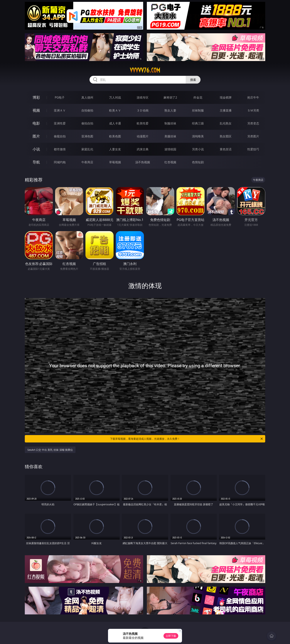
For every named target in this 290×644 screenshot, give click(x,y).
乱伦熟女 (226, 123)
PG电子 (60, 97)
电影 (36, 123)
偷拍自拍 (87, 123)
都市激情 (60, 149)
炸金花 (198, 97)
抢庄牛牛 (253, 97)
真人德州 (87, 97)
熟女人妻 (170, 110)
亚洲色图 (87, 136)
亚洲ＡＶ (60, 110)
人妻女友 (115, 149)
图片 (36, 136)
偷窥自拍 (60, 136)
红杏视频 (170, 162)
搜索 (193, 80)
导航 (36, 162)
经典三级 (198, 123)
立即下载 (171, 636)
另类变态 (253, 123)
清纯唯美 (198, 136)
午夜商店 (87, 162)
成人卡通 (115, 123)
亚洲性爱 (60, 123)
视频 (36, 110)
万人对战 (115, 97)
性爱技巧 (253, 149)
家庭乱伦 (87, 149)
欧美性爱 (143, 123)
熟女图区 (226, 136)
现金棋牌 (226, 97)
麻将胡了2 (170, 97)
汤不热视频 (143, 162)
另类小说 (198, 149)
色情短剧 (198, 162)
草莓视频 (115, 162)
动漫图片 (143, 136)
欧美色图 (115, 136)
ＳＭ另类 (253, 110)
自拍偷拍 (87, 110)
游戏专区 (143, 97)
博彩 (36, 97)
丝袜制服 (198, 110)
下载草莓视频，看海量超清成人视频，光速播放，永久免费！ (187, 439)
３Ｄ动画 (143, 110)
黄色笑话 (226, 149)
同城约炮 (60, 162)
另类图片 (253, 136)
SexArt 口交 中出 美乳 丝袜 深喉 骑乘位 (50, 450)
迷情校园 (170, 149)
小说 (36, 149)
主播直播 (226, 110)
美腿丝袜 (170, 136)
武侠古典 (143, 149)
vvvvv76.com (145, 70)
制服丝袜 (170, 123)
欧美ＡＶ (115, 110)
